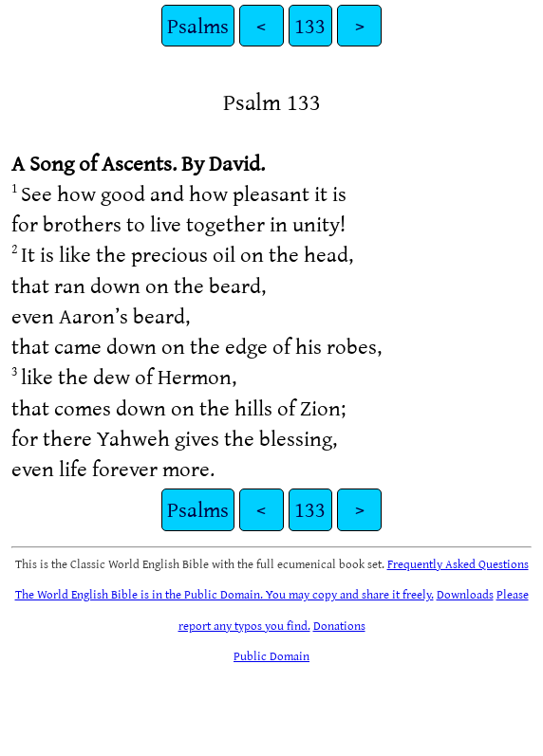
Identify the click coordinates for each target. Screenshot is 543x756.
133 (310, 25)
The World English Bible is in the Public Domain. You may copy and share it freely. (225, 594)
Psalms (198, 25)
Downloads (465, 594)
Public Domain (271, 655)
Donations (339, 625)
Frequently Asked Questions (458, 563)
